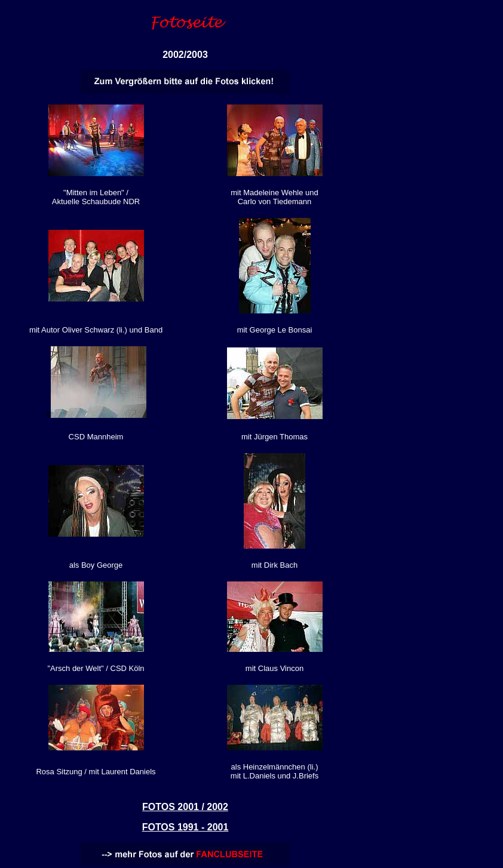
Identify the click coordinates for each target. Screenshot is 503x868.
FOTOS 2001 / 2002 (185, 807)
